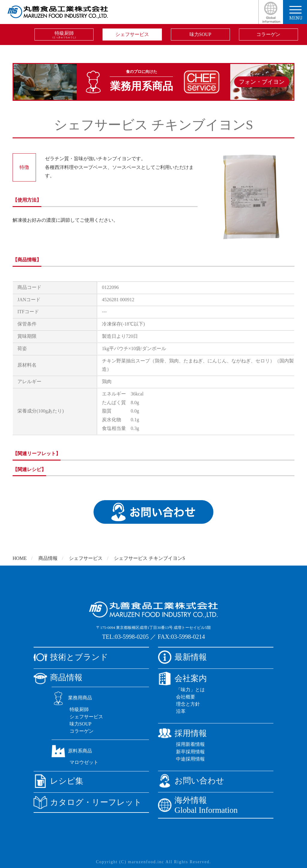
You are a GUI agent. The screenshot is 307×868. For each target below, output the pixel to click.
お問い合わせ (191, 781)
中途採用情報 (190, 759)
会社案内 (182, 679)
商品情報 (48, 558)
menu (296, 13)
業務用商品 (72, 698)
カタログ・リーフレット (88, 802)
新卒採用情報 (190, 752)
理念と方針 (188, 704)
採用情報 (182, 733)
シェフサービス (132, 34)
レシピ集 (58, 781)
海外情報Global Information (198, 805)
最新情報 (182, 657)
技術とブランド (71, 657)
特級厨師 (64, 35)
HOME (20, 558)
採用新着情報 (190, 744)
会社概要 (186, 697)
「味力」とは (190, 690)
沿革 (181, 711)
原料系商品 (72, 751)
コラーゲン (268, 34)
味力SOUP (200, 34)
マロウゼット (84, 762)
